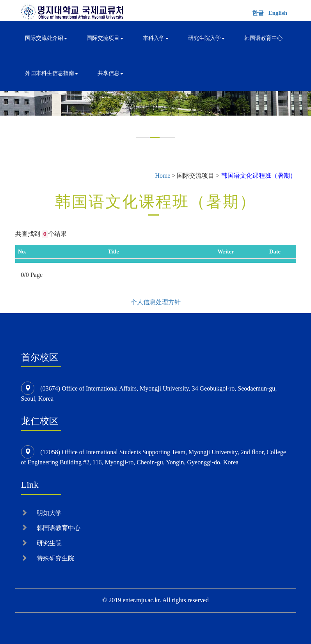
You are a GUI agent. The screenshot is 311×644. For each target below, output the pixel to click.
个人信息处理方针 (156, 302)
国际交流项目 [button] (105, 38)
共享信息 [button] (110, 73)
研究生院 (49, 543)
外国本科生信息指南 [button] (52, 73)
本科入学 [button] (156, 38)
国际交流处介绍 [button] (46, 38)
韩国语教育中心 (263, 38)
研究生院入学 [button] (206, 38)
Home (163, 176)
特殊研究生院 (55, 558)
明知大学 (49, 513)
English (278, 13)
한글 (258, 13)
